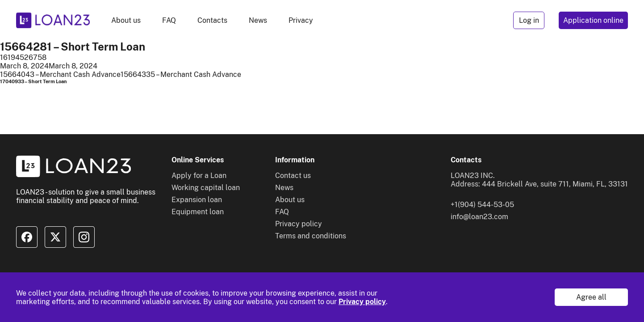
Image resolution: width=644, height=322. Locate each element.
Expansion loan (197, 200)
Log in (529, 20)
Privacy (301, 20)
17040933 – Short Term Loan (33, 81)
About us (126, 20)
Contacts (212, 20)
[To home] (53, 20)
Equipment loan (198, 212)
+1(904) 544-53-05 (482, 205)
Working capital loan (206, 188)
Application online (593, 20)
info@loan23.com (479, 217)
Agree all (591, 297)
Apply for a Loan (199, 176)
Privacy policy (362, 302)
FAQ (169, 20)
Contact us (293, 176)
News (258, 20)
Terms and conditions (311, 236)
